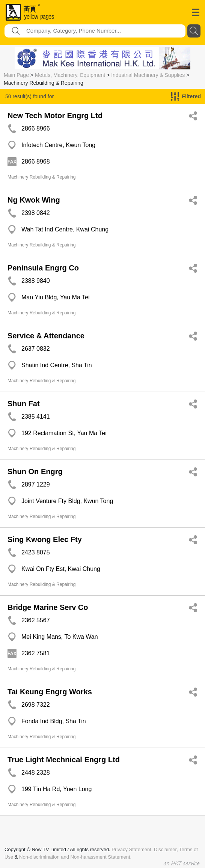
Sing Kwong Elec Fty (45, 539)
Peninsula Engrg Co (43, 268)
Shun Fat (24, 404)
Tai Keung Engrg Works (50, 692)
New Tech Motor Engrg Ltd (55, 116)
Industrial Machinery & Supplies (148, 75)
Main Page (16, 75)
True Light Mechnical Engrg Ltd (64, 760)
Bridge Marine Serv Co (48, 607)
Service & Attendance (46, 336)
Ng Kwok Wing (34, 200)
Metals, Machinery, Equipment (70, 75)
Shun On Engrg (35, 472)
